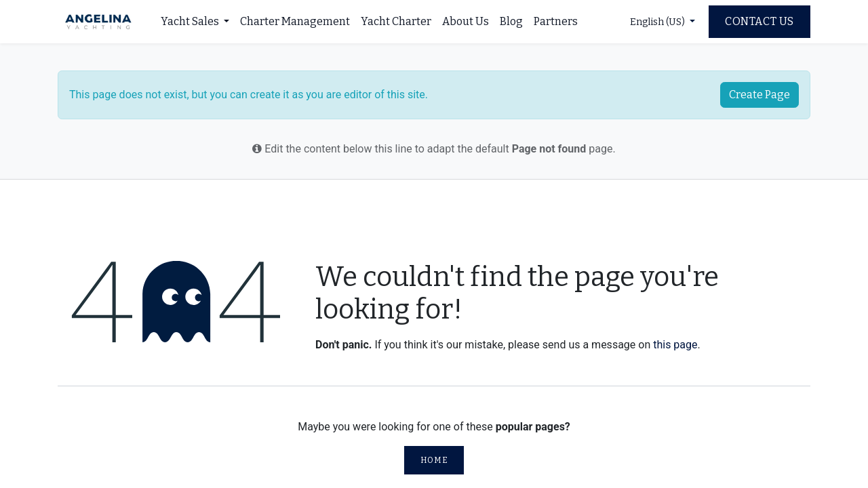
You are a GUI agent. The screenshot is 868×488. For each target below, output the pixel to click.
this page (675, 345)
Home (434, 460)
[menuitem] (195, 22)
